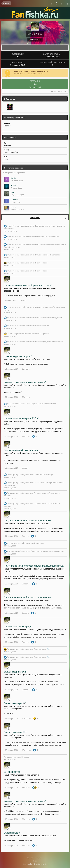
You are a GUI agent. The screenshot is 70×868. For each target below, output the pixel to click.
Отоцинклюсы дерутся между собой (49, 318)
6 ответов (25, 436)
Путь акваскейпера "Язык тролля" (48, 255)
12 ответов (26, 369)
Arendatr (10, 543)
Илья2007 (11, 226)
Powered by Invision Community (35, 864)
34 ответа (25, 397)
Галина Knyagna (13, 334)
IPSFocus (40, 858)
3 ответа (22, 301)
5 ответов (25, 468)
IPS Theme (31, 858)
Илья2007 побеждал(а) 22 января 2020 (31, 71)
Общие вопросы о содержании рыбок (50, 629)
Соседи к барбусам (42, 326)
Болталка (35, 775)
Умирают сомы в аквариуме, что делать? (25, 382)
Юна (9, 404)
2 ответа (25, 642)
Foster (13, 207)
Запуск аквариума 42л (16, 672)
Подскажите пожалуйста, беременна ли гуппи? (28, 285)
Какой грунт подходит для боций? (47, 236)
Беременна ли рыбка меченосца (21, 450)
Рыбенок (14, 200)
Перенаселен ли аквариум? (44, 475)
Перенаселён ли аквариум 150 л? (43, 404)
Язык (35, 861)
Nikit (13, 192)
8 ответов (25, 845)
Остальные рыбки (48, 836)
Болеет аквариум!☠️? (42, 649)
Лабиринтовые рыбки (41, 359)
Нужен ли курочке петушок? (18, 356)
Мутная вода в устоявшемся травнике (49, 342)
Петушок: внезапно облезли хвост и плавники (27, 520)
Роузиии (10, 475)
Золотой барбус (12, 833)
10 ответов (26, 718)
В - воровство (44, 334)
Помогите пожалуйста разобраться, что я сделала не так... (34, 566)
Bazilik (13, 178)
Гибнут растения (41, 263)
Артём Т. (14, 185)
